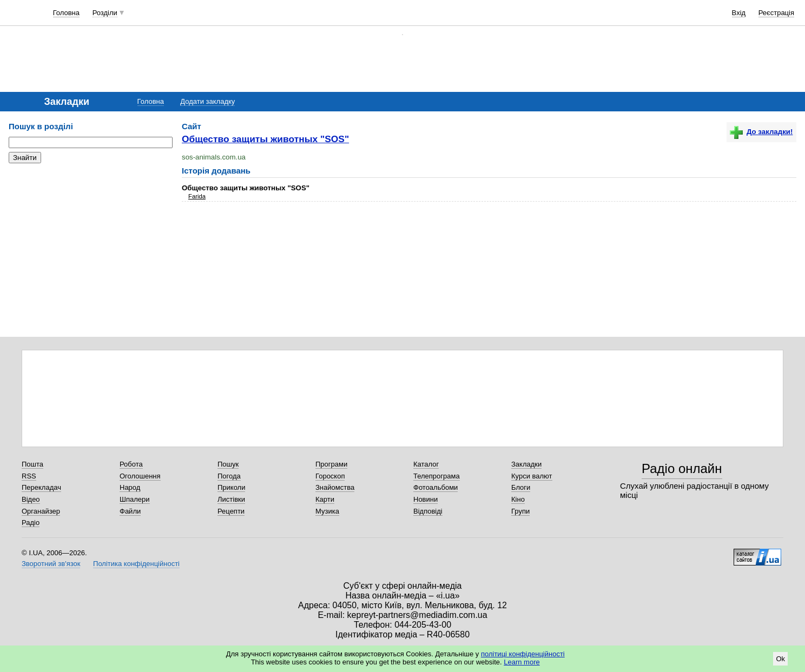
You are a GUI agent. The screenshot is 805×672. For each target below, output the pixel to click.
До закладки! (761, 132)
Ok (780, 659)
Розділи (105, 13)
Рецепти (231, 511)
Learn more (522, 662)
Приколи (231, 487)
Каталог (426, 464)
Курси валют (532, 476)
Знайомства (335, 487)
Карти (325, 499)
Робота (131, 464)
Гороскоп (330, 476)
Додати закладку (207, 101)
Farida (197, 196)
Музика (327, 511)
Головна (66, 13)
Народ (130, 487)
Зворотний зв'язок (51, 564)
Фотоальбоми (436, 487)
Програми (331, 464)
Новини (425, 499)
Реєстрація (776, 13)
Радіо (31, 523)
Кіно (518, 499)
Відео (31, 499)
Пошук (228, 464)
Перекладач (41, 487)
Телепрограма (437, 476)
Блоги (521, 487)
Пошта (32, 464)
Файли (130, 511)
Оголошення (140, 476)
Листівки (231, 499)
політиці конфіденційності (523, 654)
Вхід (739, 13)
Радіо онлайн (682, 468)
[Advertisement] (90, 238)
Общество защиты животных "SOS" (265, 139)
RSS (29, 476)
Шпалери (135, 499)
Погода (229, 476)
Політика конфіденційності (136, 564)
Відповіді (428, 511)
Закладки (526, 464)
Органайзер (41, 511)
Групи (520, 511)
